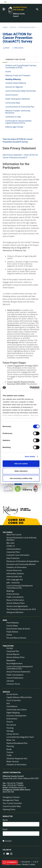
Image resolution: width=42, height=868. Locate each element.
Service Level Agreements (17, 606)
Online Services (13, 594)
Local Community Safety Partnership (21, 91)
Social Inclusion (12, 95)
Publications (8, 646)
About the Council (14, 535)
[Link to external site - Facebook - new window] (4, 853)
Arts (8, 703)
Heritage (10, 731)
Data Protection (13, 558)
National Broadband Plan (17, 743)
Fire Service (11, 725)
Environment (12, 719)
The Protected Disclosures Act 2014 (21, 609)
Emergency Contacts (11, 797)
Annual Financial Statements (18, 672)
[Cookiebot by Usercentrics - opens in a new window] (30, 388)
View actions (17, 48)
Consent (8, 841)
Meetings (10, 591)
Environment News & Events (18, 629)
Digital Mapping (13, 713)
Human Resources (14, 570)
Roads (9, 749)
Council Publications (15, 678)
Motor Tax (11, 740)
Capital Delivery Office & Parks (19, 697)
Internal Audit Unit (14, 577)
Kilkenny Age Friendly (14, 127)
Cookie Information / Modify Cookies (20, 864)
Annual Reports (13, 654)
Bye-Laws (10, 543)
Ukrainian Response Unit (17, 758)
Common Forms (13, 684)
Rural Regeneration (15, 663)
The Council (8, 532)
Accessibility (10, 862)
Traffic (9, 755)
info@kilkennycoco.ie (17, 787)
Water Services (13, 762)
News (5, 620)
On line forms (12, 694)
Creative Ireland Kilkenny (16, 83)
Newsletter (11, 660)
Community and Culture (27, 27)
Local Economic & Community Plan (20, 107)
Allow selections (21, 471)
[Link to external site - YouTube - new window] (8, 853)
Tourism (10, 752)
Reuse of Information (15, 600)
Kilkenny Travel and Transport (18, 75)
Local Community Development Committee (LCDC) (20, 587)
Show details (30, 456)
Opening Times (9, 809)
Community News (13, 103)
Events (9, 635)
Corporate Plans (13, 552)
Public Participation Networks (18, 99)
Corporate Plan (13, 651)
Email (5, 829)
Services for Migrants (14, 87)
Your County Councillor (12, 803)
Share (6, 48)
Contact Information (12, 773)
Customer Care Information (18, 555)
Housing (10, 728)
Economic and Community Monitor (21, 564)
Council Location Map (12, 806)
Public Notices (12, 632)
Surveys (10, 648)
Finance (10, 722)
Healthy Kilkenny (13, 79)
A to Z (36, 862)
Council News (12, 626)
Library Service (13, 734)
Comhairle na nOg (13, 117)
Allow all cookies (21, 464)
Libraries (10, 681)
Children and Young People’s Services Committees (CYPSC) (21, 67)
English (5, 27)
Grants (8, 72)
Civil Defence (12, 706)
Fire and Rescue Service (16, 638)
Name (5, 820)
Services (13, 27)
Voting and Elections (15, 612)
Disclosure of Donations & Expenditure (23, 561)
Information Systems (15, 573)
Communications (14, 549)
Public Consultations (15, 597)
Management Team (11, 800)
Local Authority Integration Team (20, 737)
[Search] (37, 9)
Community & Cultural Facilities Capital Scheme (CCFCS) (18, 122)
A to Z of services (14, 700)
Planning (10, 746)
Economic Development (16, 716)
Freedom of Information (17, 567)
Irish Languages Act (15, 580)
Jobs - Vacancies (13, 583)
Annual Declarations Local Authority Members (21, 539)
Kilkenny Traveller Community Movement (18, 112)
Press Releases (13, 623)
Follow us (7, 850)
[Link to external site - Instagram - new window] (11, 853)
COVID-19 (11, 546)
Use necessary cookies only (21, 478)
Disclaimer (26, 862)
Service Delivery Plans (16, 603)
